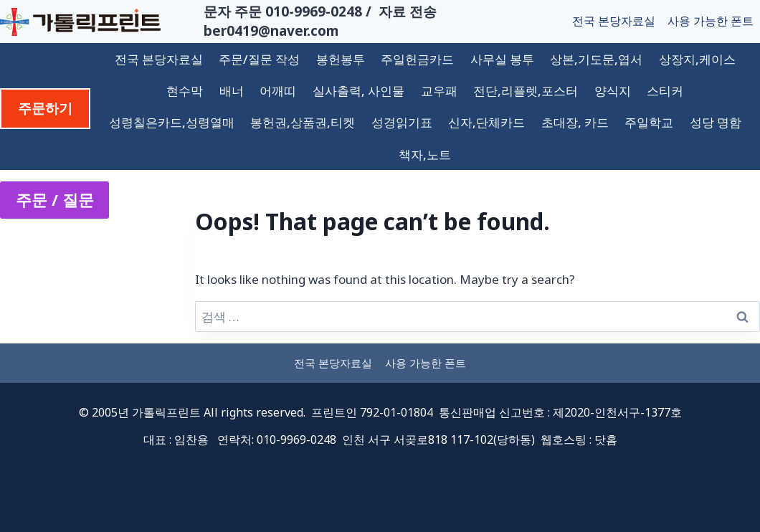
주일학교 (649, 122)
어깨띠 (278, 91)
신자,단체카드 (486, 122)
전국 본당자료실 (614, 21)
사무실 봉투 (502, 59)
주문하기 (45, 108)
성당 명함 (716, 122)
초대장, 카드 (575, 122)
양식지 (613, 91)
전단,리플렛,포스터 (526, 91)
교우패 (439, 91)
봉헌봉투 (341, 59)
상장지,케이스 (697, 59)
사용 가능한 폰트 (711, 21)
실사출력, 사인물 (358, 91)
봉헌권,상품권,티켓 (303, 122)
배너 (232, 91)
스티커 (665, 91)
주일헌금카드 (417, 59)
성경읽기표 (402, 122)
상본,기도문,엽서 (596, 59)
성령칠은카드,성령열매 (172, 122)
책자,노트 (425, 155)
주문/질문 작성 (259, 59)
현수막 (185, 91)
